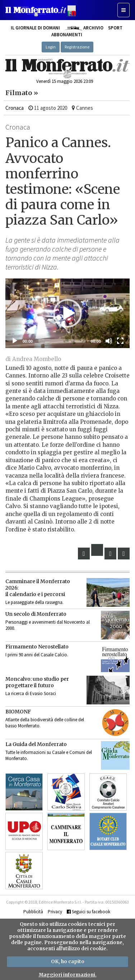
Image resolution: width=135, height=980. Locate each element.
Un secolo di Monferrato (36, 614)
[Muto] (109, 341)
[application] (67, 313)
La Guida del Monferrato (36, 744)
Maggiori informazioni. (68, 975)
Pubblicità (33, 912)
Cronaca (15, 108)
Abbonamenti (67, 35)
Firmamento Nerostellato (37, 647)
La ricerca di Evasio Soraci (31, 693)
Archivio (84, 28)
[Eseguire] (15, 341)
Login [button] (51, 47)
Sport (115, 28)
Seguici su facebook (89, 912)
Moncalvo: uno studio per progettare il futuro (37, 682)
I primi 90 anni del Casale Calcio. (37, 655)
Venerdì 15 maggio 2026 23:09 (65, 81)
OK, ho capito (68, 962)
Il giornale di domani (35, 28)
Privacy (55, 912)
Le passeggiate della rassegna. (34, 602)
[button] (67, 313)
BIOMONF (18, 712)
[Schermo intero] (120, 341)
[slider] (62, 341)
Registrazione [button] (77, 47)
